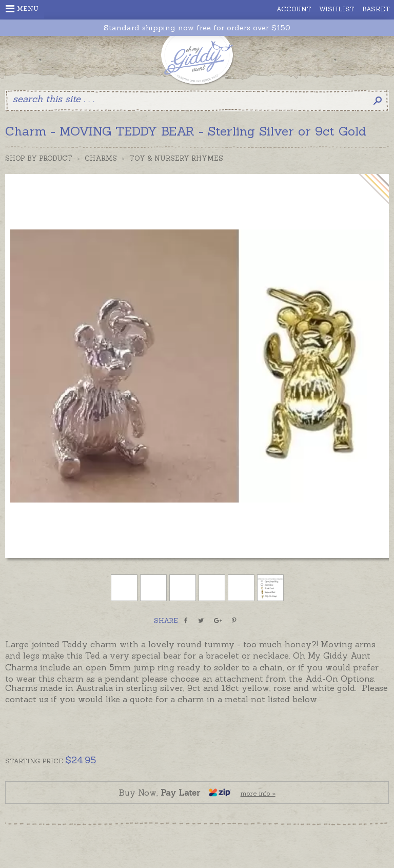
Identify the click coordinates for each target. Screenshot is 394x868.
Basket (376, 9)
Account (294, 9)
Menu (22, 9)
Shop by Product (39, 158)
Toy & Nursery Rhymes (176, 158)
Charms (101, 158)
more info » (258, 793)
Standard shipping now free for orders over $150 (197, 28)
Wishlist (337, 9)
